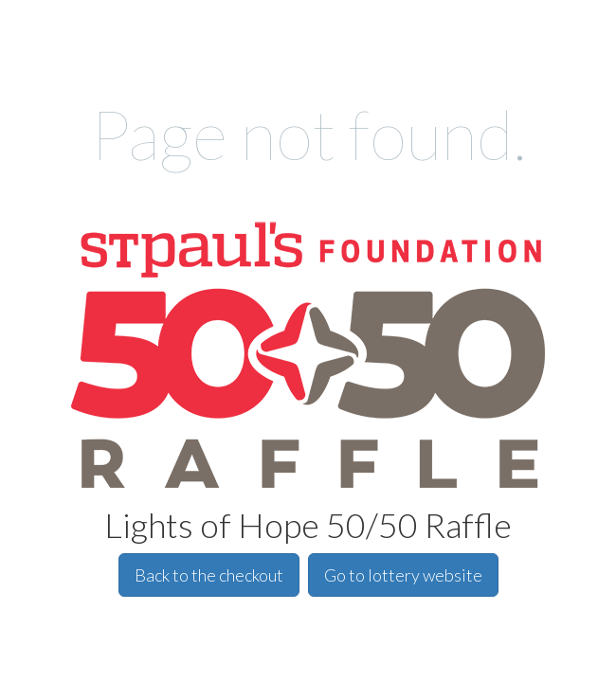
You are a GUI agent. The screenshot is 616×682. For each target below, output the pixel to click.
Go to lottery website (403, 575)
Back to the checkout (209, 575)
